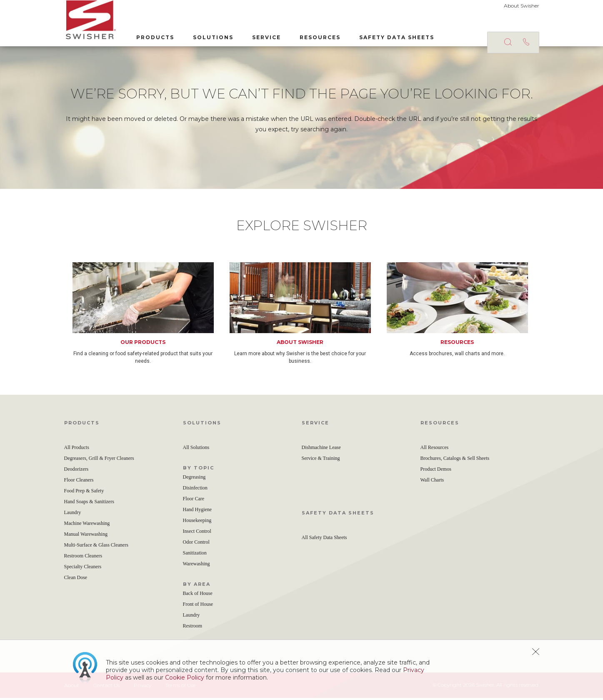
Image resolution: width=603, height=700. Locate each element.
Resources (318, 37)
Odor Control (196, 544)
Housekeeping (197, 522)
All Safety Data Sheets (324, 539)
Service (265, 37)
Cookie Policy (185, 677)
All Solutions (196, 449)
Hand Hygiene (198, 512)
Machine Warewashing (87, 525)
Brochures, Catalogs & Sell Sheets (455, 460)
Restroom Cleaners (83, 558)
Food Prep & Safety (84, 493)
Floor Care (194, 501)
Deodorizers (76, 471)
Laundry (73, 514)
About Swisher (522, 6)
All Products (77, 449)
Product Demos (436, 471)
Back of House (198, 595)
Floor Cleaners (79, 482)
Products (154, 37)
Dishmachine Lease (321, 449)
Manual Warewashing (86, 536)
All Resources (435, 449)
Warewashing (196, 566)
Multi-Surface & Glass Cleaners (96, 547)
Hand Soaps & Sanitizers (89, 504)
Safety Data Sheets (395, 37)
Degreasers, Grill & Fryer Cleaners (99, 460)
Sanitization (195, 555)
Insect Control (197, 533)
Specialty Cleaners (83, 569)
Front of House (198, 606)
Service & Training (321, 460)
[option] (151, 316)
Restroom (193, 628)
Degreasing (194, 479)
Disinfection (195, 490)
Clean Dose (76, 580)
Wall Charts (432, 482)
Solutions (211, 37)
